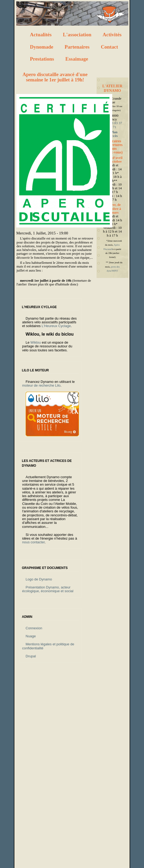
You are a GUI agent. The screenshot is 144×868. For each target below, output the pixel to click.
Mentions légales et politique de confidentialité (48, 646)
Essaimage (77, 59)
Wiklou (36, 342)
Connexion (34, 628)
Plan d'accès (113, 134)
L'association (77, 35)
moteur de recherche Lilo (41, 385)
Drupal (31, 656)
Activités (112, 35)
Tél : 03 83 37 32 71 (112, 125)
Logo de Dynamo (39, 579)
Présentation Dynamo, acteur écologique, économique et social (48, 589)
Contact (109, 47)
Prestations (42, 59)
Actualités (41, 35)
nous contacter (33, 542)
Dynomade (42, 47)
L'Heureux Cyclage (56, 326)
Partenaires (77, 47)
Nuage (31, 636)
